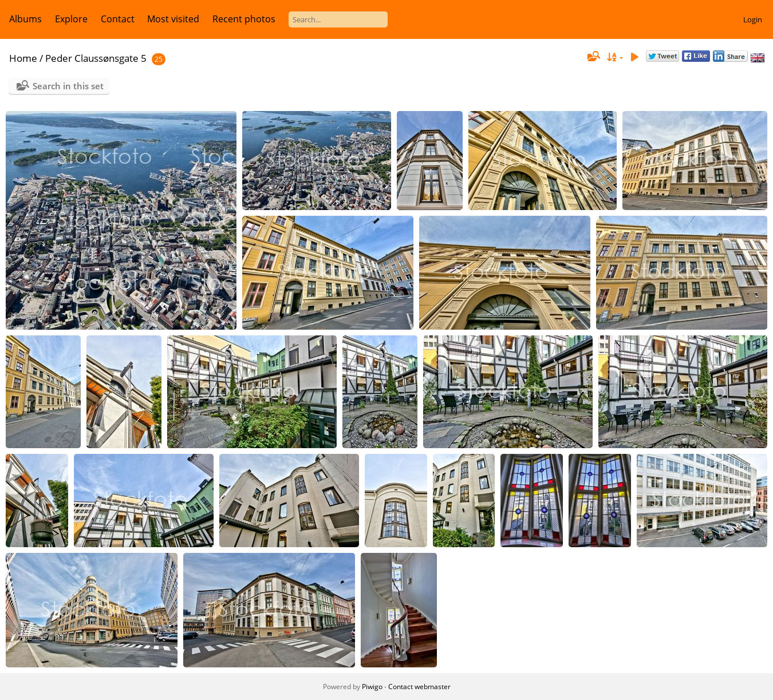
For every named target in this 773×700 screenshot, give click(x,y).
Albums (25, 19)
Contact (118, 19)
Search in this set (68, 86)
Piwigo (372, 687)
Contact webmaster (419, 687)
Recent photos (244, 19)
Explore (71, 19)
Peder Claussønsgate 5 (96, 58)
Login (753, 19)
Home (23, 58)
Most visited (173, 19)
